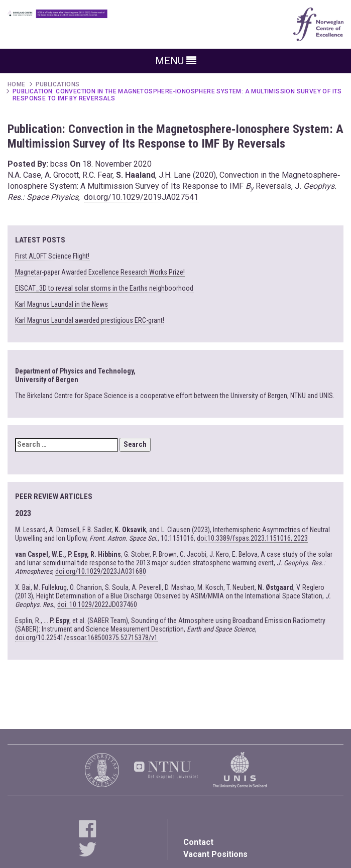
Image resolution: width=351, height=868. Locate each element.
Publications (58, 84)
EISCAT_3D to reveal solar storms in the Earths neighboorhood (104, 288)
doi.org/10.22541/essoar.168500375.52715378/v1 (86, 638)
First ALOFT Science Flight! (52, 256)
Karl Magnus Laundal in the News (62, 304)
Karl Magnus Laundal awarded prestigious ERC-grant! (90, 320)
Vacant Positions (215, 854)
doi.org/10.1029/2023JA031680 (101, 571)
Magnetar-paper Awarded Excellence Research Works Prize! (100, 272)
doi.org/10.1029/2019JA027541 (141, 197)
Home (17, 84)
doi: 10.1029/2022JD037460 (97, 604)
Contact (198, 842)
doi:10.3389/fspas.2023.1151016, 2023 (252, 538)
